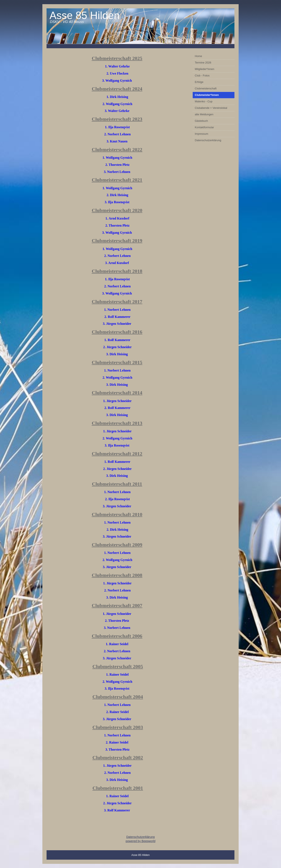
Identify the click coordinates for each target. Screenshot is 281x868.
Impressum (201, 134)
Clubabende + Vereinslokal (211, 108)
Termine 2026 (203, 63)
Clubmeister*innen (207, 95)
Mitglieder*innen (204, 69)
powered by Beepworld (140, 841)
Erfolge (199, 82)
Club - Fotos (202, 76)
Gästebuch (201, 121)
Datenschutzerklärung (208, 140)
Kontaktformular (204, 127)
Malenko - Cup (204, 101)
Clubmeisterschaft (206, 88)
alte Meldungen (204, 114)
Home (198, 56)
